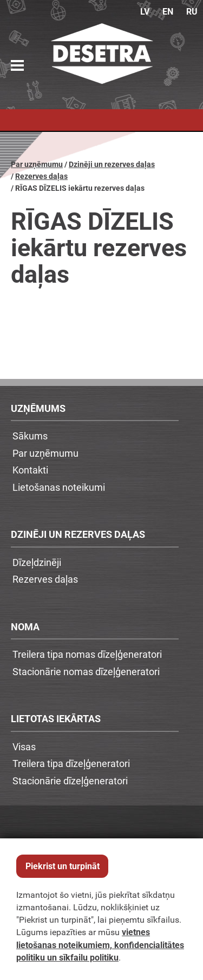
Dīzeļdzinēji (37, 562)
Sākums (30, 436)
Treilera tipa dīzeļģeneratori (71, 763)
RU (192, 12)
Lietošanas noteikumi (59, 487)
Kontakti (30, 470)
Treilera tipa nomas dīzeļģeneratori (87, 654)
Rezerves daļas (41, 176)
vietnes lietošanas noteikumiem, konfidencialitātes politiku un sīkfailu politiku (100, 945)
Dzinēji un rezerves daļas (112, 165)
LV (145, 12)
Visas (24, 746)
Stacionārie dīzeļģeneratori (70, 781)
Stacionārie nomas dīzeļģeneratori (86, 671)
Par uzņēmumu (37, 165)
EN (168, 12)
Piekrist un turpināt (63, 866)
